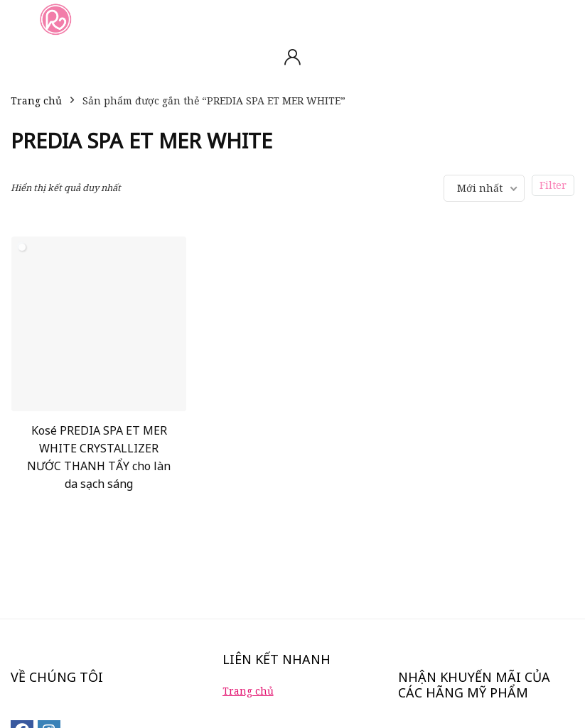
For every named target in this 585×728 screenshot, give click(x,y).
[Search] (563, 19)
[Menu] (17, 19)
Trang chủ (36, 100)
